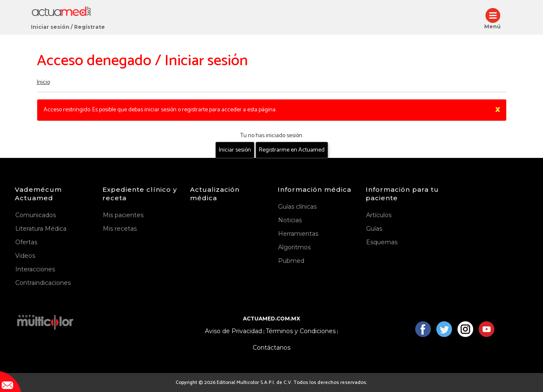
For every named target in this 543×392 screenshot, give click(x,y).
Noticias (290, 220)
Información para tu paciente (402, 194)
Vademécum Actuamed (38, 194)
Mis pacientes (123, 215)
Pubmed (291, 261)
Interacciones (35, 269)
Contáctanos (271, 348)
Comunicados (36, 215)
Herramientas (298, 234)
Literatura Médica (41, 229)
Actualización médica (215, 194)
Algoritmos (294, 247)
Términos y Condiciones (301, 331)
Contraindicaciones (43, 283)
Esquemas (382, 242)
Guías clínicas (297, 207)
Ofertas (26, 242)
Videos (25, 256)
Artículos (379, 215)
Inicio (43, 82)
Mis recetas (120, 229)
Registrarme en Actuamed (292, 150)
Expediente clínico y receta (140, 194)
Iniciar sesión (50, 27)
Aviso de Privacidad (233, 331)
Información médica (314, 189)
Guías (374, 229)
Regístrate (90, 27)
